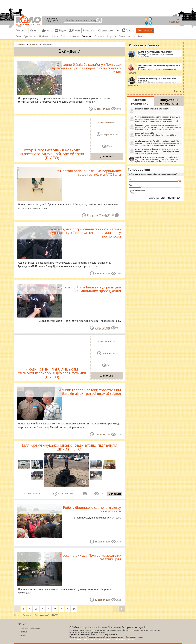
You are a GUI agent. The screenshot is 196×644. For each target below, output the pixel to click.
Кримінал (74, 36)
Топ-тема (145, 30)
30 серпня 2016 (65, 494)
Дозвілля (99, 36)
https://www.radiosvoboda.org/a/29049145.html (153, 135)
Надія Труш (132, 72)
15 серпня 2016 (103, 542)
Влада (55, 36)
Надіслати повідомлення (31, 628)
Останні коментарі (140, 101)
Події (18, 36)
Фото (49, 30)
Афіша (141, 36)
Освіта (131, 36)
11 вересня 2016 (95, 215)
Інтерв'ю (89, 30)
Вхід (178, 19)
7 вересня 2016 (103, 328)
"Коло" (22, 624)
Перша (18, 615)
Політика (44, 36)
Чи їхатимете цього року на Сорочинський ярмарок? (153, 174)
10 (74, 609)
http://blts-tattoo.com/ (149, 110)
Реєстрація (174, 22)
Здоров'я (111, 36)
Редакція (24, 635)
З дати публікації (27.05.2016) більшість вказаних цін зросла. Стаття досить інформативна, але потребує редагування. (154, 151)
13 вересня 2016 (102, 109)
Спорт (122, 36)
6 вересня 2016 (103, 434)
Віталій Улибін (133, 86)
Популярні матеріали (169, 101)
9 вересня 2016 (103, 273)
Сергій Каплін (133, 59)
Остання (27, 615)
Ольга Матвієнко (107, 122)
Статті (34, 30)
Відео (62, 30)
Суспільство (30, 36)
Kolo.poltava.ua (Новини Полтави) (99, 627)
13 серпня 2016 (103, 600)
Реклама (24, 632)
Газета (130, 30)
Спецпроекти (109, 30)
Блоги (76, 30)
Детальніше (154, 198)
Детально (107, 157)
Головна (21, 30)
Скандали (87, 36)
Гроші (64, 36)
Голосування (139, 169)
